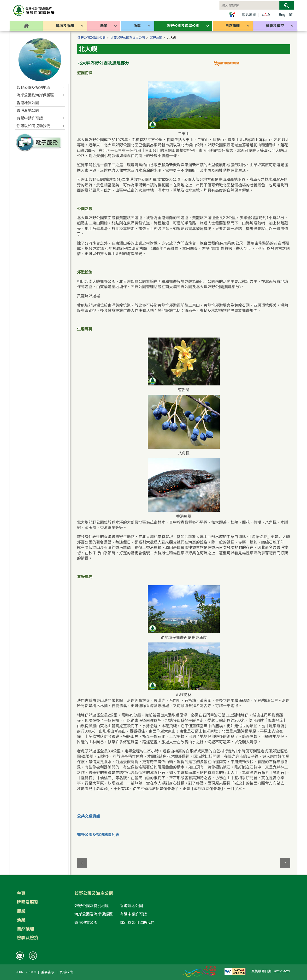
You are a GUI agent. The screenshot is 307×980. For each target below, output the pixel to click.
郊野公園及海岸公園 (92, 38)
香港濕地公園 (131, 906)
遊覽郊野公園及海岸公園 (128, 38)
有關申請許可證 (133, 914)
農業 (21, 911)
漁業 (21, 920)
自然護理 (25, 929)
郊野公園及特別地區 (92, 906)
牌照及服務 (28, 902)
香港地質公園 (86, 923)
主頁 (21, 894)
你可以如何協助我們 (137, 923)
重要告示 (48, 972)
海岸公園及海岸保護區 (94, 914)
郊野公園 (156, 38)
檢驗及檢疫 (28, 938)
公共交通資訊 (89, 816)
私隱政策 (66, 972)
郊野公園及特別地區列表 (98, 835)
